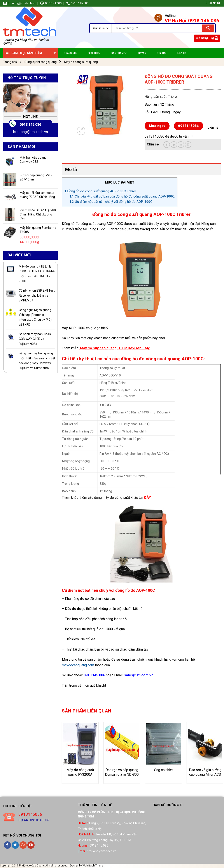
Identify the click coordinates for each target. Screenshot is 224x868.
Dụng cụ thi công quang (41, 62)
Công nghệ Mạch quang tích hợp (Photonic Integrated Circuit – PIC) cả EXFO (35, 317)
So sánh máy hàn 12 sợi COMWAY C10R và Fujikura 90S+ (35, 339)
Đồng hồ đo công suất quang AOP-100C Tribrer (100, 191)
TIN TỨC (162, 53)
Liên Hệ (182, 53)
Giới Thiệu (94, 53)
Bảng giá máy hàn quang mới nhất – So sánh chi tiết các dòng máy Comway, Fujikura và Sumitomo (37, 361)
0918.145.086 (30, 125)
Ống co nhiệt (163, 770)
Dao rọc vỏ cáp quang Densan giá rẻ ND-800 (122, 772)
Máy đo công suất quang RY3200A (80, 772)
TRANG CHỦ (71, 53)
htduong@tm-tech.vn (31, 132)
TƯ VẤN (142, 53)
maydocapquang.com (78, 665)
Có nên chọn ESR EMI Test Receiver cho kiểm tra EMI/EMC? (37, 295)
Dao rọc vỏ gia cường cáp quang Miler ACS (205, 772)
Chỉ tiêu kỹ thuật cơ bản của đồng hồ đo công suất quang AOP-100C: (122, 196)
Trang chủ (10, 62)
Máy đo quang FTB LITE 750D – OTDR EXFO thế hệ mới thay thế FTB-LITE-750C (37, 274)
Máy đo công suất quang (81, 62)
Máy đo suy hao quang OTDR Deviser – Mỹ (115, 348)
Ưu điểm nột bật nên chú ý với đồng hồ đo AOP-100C (111, 202)
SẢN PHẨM (119, 53)
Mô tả (71, 170)
